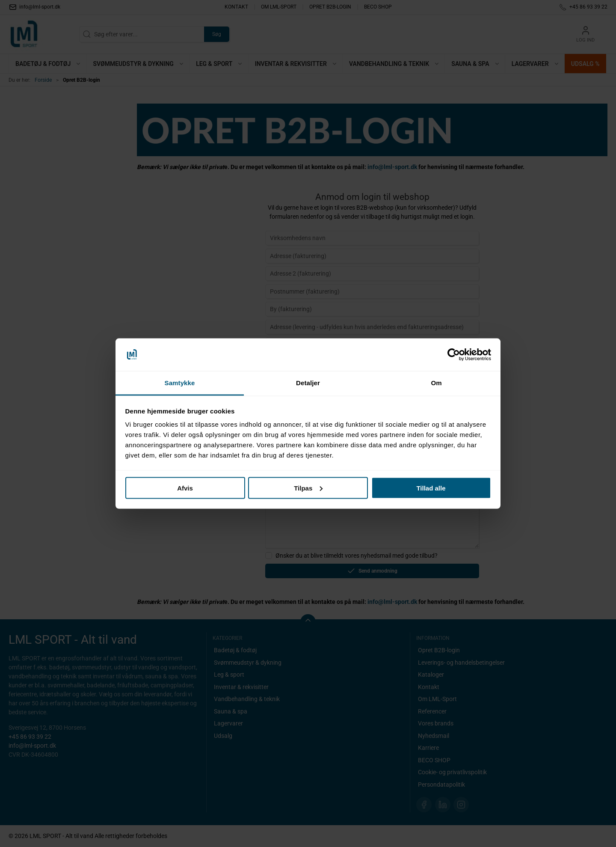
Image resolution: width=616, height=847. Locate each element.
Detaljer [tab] (308, 383)
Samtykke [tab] (180, 383)
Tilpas (308, 488)
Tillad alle (431, 488)
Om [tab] (436, 383)
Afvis (185, 488)
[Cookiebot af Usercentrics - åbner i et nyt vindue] (454, 355)
